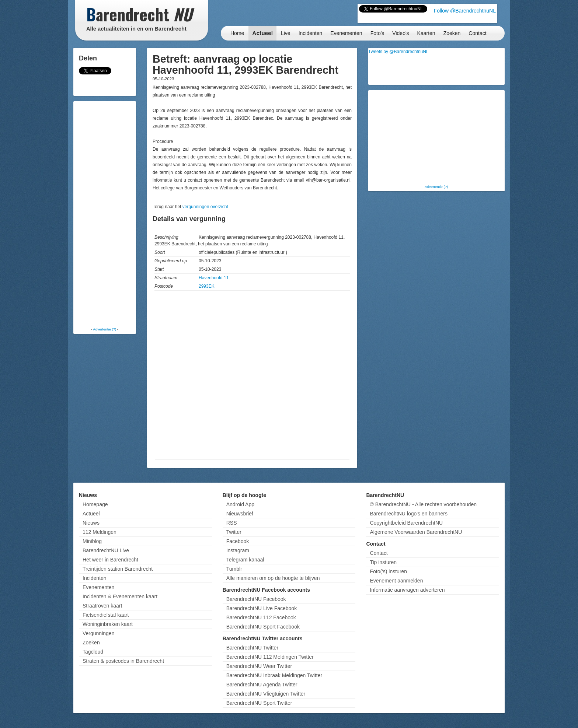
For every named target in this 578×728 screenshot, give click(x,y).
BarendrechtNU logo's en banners (408, 514)
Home (237, 33)
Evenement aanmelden (396, 581)
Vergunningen (98, 633)
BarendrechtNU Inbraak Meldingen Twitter (274, 675)
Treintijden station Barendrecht (118, 569)
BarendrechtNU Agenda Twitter (262, 685)
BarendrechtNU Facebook (256, 599)
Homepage (95, 504)
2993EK (207, 286)
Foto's (377, 33)
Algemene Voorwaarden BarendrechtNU (416, 532)
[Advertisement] (105, 214)
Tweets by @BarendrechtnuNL (398, 52)
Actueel (262, 33)
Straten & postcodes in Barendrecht (123, 661)
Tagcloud (93, 652)
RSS (232, 523)
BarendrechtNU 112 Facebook (261, 617)
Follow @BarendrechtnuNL (465, 11)
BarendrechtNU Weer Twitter (259, 666)
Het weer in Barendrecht (110, 560)
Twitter (234, 532)
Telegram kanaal (245, 560)
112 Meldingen (100, 532)
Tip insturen (383, 562)
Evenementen (346, 33)
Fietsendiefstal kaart (106, 615)
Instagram (238, 550)
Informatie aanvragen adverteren (407, 590)
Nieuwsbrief (240, 514)
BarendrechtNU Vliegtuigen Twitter (266, 694)
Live (286, 33)
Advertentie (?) (105, 329)
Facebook (238, 541)
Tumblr (234, 569)
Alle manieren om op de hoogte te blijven (273, 578)
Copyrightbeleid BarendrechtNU (406, 523)
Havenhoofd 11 (214, 278)
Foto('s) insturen (388, 571)
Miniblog (92, 541)
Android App (240, 504)
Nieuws (91, 523)
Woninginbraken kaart (108, 624)
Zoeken (452, 33)
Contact (477, 33)
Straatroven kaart (102, 606)
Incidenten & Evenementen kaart (120, 596)
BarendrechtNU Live (106, 550)
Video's (401, 33)
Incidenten (311, 33)
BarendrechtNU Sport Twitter (259, 703)
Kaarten (426, 33)
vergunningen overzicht (205, 207)
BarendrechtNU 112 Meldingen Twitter (270, 657)
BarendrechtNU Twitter (252, 648)
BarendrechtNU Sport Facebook (263, 627)
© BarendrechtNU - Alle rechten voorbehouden (423, 504)
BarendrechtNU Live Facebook (262, 608)
